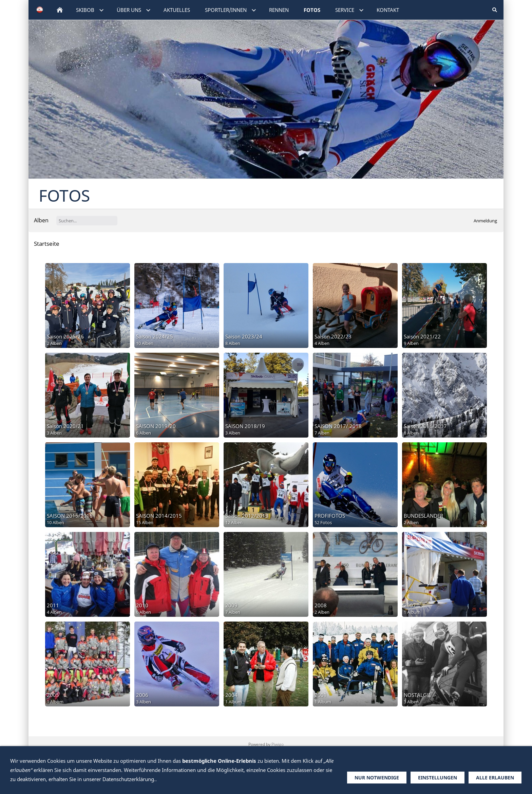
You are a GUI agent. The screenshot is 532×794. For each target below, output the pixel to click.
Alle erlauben (495, 778)
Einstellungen (438, 778)
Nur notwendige (377, 778)
